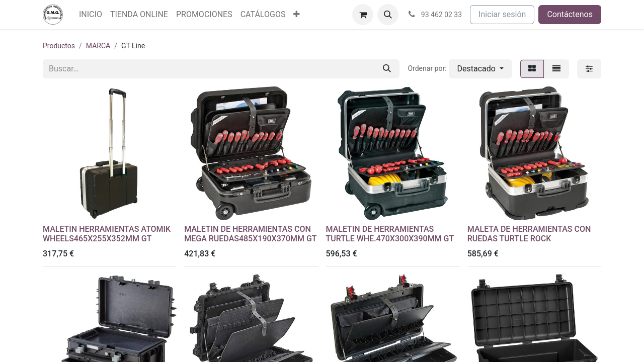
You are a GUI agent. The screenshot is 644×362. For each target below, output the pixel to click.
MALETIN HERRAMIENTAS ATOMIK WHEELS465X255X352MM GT (107, 234)
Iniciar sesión (502, 14)
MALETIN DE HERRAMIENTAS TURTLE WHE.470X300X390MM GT (390, 234)
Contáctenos (570, 14)
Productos (59, 46)
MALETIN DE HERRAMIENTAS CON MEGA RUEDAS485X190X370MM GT (250, 234)
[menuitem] (91, 15)
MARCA (98, 46)
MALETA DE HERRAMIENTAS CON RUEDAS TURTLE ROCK (529, 234)
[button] (388, 15)
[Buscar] (387, 69)
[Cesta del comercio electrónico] (363, 15)
